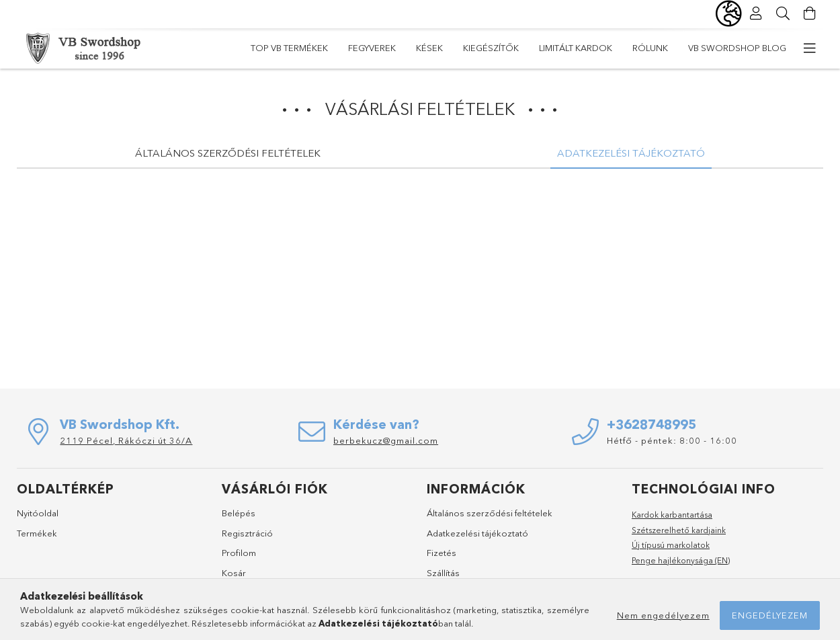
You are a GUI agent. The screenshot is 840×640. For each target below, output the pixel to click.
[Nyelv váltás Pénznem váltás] (729, 13)
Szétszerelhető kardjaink (679, 530)
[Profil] (756, 13)
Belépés (239, 513)
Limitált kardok (576, 48)
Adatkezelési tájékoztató (477, 533)
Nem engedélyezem (663, 615)
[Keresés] (783, 13)
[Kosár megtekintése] (810, 13)
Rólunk (650, 48)
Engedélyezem (770, 615)
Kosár (234, 573)
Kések (429, 48)
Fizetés (442, 553)
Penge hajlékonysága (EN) (681, 560)
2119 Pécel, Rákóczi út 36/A (126, 440)
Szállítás (443, 573)
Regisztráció (247, 533)
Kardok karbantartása (672, 515)
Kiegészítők (491, 48)
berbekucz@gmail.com (386, 440)
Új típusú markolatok (671, 545)
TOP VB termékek (289, 48)
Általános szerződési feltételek (490, 513)
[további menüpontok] (810, 48)
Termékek (37, 533)
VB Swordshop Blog (737, 48)
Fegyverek (372, 48)
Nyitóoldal (38, 513)
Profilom (239, 553)
